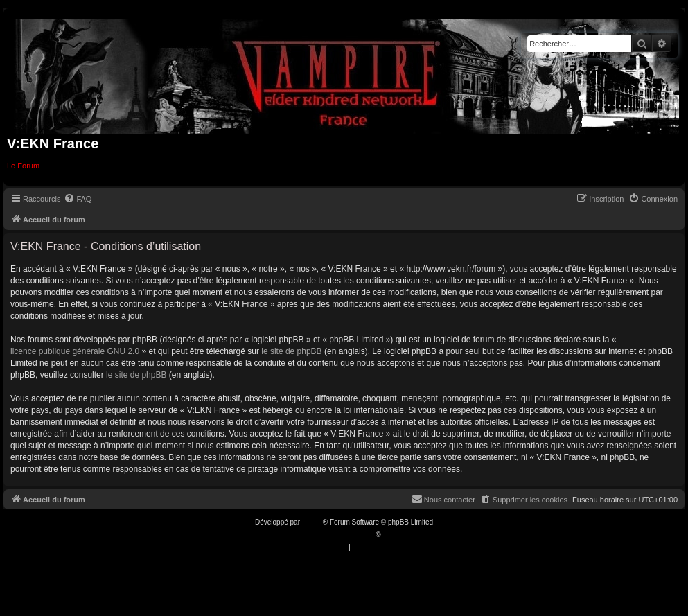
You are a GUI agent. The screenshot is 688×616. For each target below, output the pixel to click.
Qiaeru (393, 535)
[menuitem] (78, 199)
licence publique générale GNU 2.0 (75, 351)
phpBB (312, 522)
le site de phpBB (291, 351)
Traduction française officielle (329, 535)
